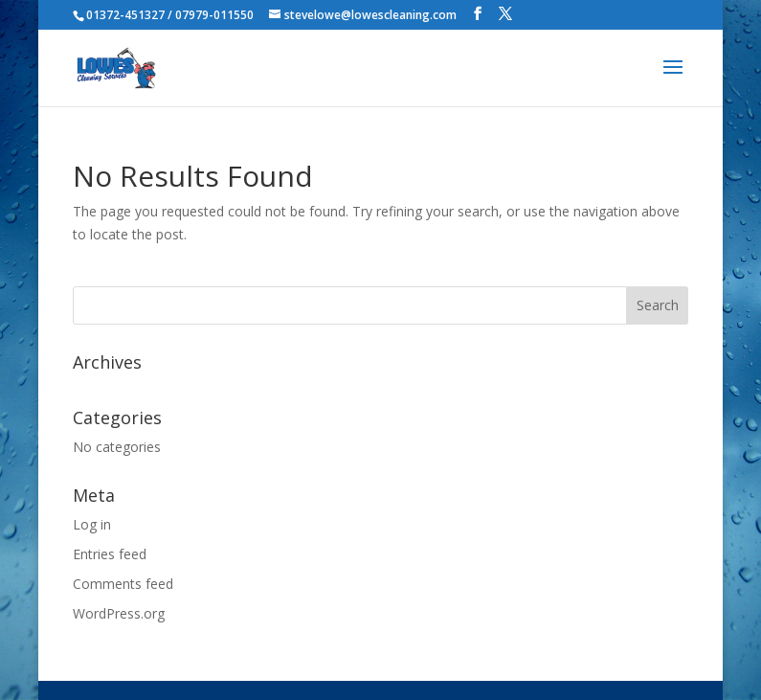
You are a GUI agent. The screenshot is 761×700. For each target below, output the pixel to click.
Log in (92, 524)
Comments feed (123, 584)
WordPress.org (119, 613)
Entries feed (110, 554)
